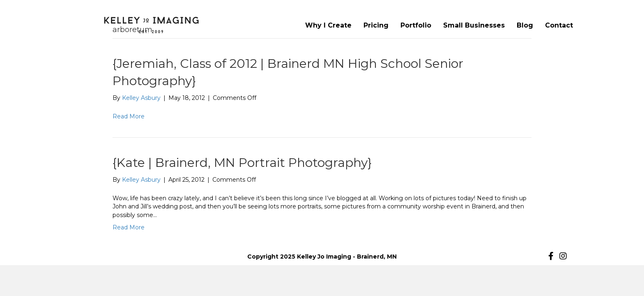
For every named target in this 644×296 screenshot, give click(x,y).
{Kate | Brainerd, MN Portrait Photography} (242, 163)
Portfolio (416, 25)
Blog (525, 25)
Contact (559, 25)
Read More (129, 116)
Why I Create (328, 25)
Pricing (376, 25)
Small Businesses (474, 25)
